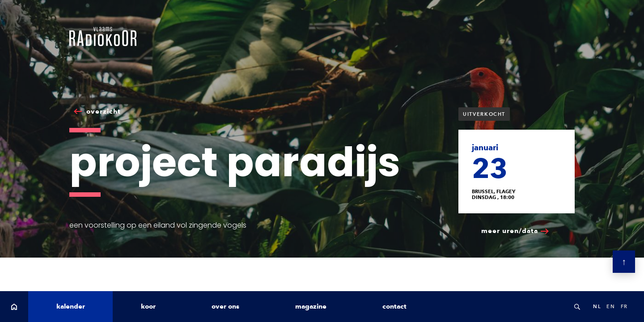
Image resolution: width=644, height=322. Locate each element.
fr (624, 306)
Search (577, 307)
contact (394, 306)
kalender (71, 306)
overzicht (104, 111)
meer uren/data (510, 231)
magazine (311, 306)
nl (597, 306)
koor (148, 306)
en (611, 306)
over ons (225, 306)
